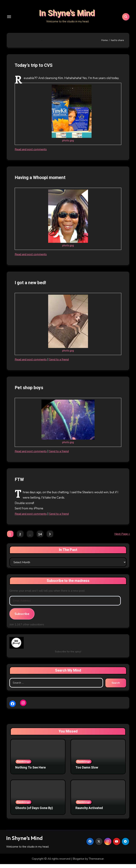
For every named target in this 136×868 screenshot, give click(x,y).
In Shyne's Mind (67, 15)
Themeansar (96, 863)
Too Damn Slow (87, 771)
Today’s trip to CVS (35, 69)
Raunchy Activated (89, 812)
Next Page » (122, 538)
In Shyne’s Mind (24, 842)
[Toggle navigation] (9, 19)
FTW (20, 483)
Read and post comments (31, 153)
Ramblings (23, 765)
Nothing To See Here (30, 771)
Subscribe (22, 618)
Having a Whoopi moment (42, 182)
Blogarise (78, 863)
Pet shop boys (30, 392)
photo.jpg (68, 144)
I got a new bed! (32, 287)
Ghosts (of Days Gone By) (34, 812)
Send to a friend (61, 363)
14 (40, 538)
